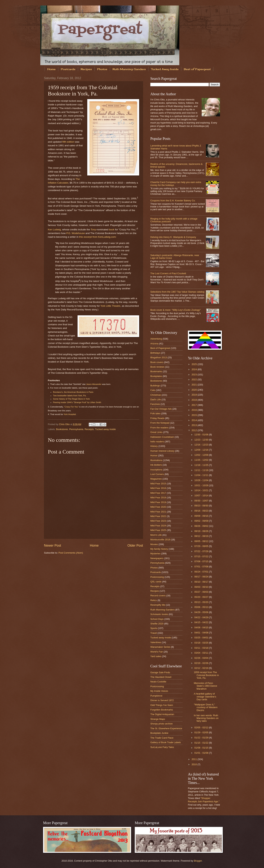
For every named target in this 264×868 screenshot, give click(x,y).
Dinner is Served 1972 (162, 700)
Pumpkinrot (156, 696)
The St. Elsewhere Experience (166, 728)
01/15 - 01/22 (202, 743)
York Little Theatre (110, 306)
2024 (195, 369)
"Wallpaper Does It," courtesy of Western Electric (206, 707)
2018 (195, 400)
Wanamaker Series (160, 647)
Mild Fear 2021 (158, 512)
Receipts (89, 429)
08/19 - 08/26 (202, 531)
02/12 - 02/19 (202, 668)
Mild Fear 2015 (158, 484)
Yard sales (156, 656)
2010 (195, 764)
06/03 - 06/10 (202, 587)
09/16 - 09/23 (202, 511)
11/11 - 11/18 (202, 470)
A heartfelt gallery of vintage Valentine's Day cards (205, 697)
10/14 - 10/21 (202, 490)
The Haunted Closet (161, 677)
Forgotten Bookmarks (162, 710)
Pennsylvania (76, 429)
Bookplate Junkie (159, 733)
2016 (195, 410)
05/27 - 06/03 (202, 592)
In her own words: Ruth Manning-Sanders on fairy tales (206, 718)
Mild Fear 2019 (158, 502)
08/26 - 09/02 (202, 526)
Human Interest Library (162, 451)
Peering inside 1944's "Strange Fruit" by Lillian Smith (77, 402)
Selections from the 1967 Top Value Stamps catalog (177, 292)
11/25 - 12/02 (202, 460)
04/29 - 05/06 (202, 612)
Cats (153, 390)
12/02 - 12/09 (202, 455)
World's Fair (157, 652)
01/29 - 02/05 (202, 732)
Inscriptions (156, 470)
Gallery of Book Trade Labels (166, 742)
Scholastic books (159, 614)
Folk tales (155, 413)
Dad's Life (156, 399)
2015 (195, 415)
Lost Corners (157, 474)
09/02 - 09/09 (202, 521)
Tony (93, 229)
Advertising (156, 339)
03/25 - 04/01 (202, 638)
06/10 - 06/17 (202, 582)
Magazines (156, 479)
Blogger (198, 861)
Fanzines (155, 404)
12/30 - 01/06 (202, 435)
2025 (195, 364)
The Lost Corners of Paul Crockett (168, 273)
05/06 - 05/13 (202, 607)
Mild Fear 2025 (158, 530)
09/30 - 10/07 (202, 501)
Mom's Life (156, 535)
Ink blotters (156, 465)
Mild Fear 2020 (158, 507)
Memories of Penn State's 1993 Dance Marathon (205, 686)
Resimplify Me (158, 605)
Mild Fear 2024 (158, 526)
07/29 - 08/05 (202, 546)
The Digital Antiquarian (162, 714)
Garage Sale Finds (160, 672)
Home (51, 69)
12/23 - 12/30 (202, 440)
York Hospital (70, 414)
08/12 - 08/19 (202, 536)
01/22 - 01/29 (202, 738)
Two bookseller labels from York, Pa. (70, 396)
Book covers (157, 362)
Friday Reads (157, 418)
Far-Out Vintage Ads (161, 409)
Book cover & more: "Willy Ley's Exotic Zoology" (175, 310)
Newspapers (157, 558)
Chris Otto (65, 424)
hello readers (157, 442)
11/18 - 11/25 (202, 465)
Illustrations (156, 460)
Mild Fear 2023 (158, 521)
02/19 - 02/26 (202, 663)
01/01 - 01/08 (202, 753)
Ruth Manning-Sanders (129, 69)
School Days (157, 619)
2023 (195, 375)
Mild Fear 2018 (158, 498)
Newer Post (53, 546)
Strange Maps (158, 719)
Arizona (154, 344)
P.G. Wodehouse (76, 233)
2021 (195, 385)
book (112, 229)
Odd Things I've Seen (162, 705)
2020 (195, 390)
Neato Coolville (158, 682)
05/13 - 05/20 (202, 602)
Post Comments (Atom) (71, 553)
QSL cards (156, 582)
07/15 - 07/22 (202, 556)
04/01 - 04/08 (202, 633)
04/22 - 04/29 (202, 617)
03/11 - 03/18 (202, 648)
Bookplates (156, 376)
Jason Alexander (94, 384)
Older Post (135, 546)
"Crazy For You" (71, 407)
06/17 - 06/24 (202, 577)
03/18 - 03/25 (202, 643)
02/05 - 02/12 (202, 727)
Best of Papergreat (197, 69)
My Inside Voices (159, 691)
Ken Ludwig (54, 229)
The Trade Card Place (162, 738)
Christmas (156, 395)
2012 (195, 430)
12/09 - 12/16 (202, 450)
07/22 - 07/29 (202, 551)
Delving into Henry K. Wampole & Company (173, 237)
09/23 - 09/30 (202, 506)
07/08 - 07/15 (202, 561)
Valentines (156, 642)
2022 (195, 379)
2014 (195, 420)
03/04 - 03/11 (202, 653)
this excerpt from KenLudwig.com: (98, 237)
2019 (195, 395)
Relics (154, 600)
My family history (159, 549)
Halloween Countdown (162, 437)
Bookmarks (156, 371)
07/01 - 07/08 (202, 567)
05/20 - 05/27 (202, 597)
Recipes (86, 69)
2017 (195, 405)
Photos (102, 69)
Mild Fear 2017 (158, 493)
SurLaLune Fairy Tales (162, 747)
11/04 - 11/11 (202, 475)
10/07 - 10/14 (202, 495)
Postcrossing (157, 577)
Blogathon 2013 (159, 357)
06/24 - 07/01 (202, 572)
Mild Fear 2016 (158, 488)
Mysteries (155, 553)
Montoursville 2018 (160, 540)
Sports (154, 628)
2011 (195, 759)
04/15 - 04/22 (202, 622)
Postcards (68, 69)
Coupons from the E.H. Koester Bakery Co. (173, 201)
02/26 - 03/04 (202, 658)
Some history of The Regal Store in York (71, 399)
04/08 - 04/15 (202, 627)
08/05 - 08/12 (202, 541)
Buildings (155, 386)
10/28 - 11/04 (202, 480)
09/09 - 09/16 (202, 516)
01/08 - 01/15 (202, 748)
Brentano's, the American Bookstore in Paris (73, 392)
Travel (154, 633)
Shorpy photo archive (162, 724)
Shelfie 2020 (157, 624)
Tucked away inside (105, 429)
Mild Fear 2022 (158, 516)
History (154, 446)
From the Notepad (160, 423)
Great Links (156, 432)
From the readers (159, 428)
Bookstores (62, 429)
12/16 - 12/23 (202, 445)
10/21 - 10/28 (202, 485)
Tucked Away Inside (165, 69)
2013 (195, 425)
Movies (154, 544)
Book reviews (157, 367)
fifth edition (68, 142)
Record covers (158, 596)
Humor (154, 455)
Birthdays (155, 353)
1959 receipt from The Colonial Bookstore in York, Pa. (206, 675)
